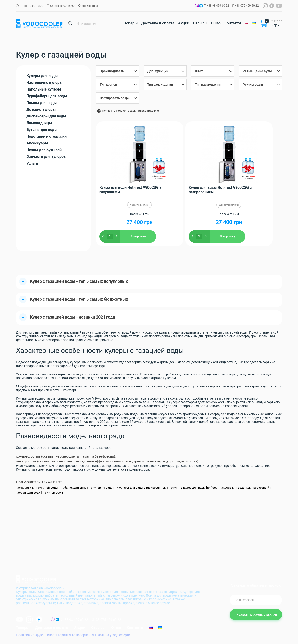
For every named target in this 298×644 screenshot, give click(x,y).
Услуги (32, 163)
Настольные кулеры (44, 83)
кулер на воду (102, 488)
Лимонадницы (39, 123)
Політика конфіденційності (36, 635)
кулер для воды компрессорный (246, 488)
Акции (184, 23)
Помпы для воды (42, 103)
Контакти (233, 23)
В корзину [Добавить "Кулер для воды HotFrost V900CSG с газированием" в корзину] (197, 236)
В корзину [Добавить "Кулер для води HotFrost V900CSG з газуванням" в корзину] (135, 236)
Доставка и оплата (158, 23)
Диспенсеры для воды (46, 116)
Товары (131, 23)
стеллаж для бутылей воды (39, 488)
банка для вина (75, 488)
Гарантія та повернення (76, 635)
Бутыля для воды (42, 130)
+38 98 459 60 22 (218, 6)
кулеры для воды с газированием (142, 488)
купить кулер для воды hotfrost (195, 488)
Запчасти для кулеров (46, 157)
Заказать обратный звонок (256, 615)
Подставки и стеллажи (47, 136)
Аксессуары (37, 143)
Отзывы (200, 23)
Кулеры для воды (42, 76)
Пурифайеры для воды (47, 96)
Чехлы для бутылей (44, 150)
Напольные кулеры (44, 89)
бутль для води (30, 493)
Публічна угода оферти (113, 635)
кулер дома (55, 493)
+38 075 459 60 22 (247, 6)
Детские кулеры (41, 109)
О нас (216, 23)
